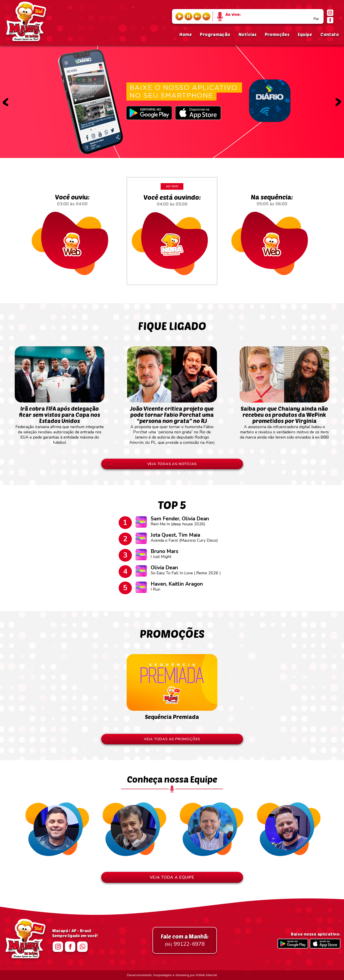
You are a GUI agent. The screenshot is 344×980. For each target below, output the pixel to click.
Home (186, 34)
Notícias (247, 34)
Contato (330, 34)
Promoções (277, 34)
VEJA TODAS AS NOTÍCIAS (172, 464)
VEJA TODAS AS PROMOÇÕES (172, 739)
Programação (215, 34)
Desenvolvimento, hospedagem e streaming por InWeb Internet (172, 975)
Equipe (305, 34)
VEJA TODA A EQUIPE (172, 877)
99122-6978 (185, 940)
